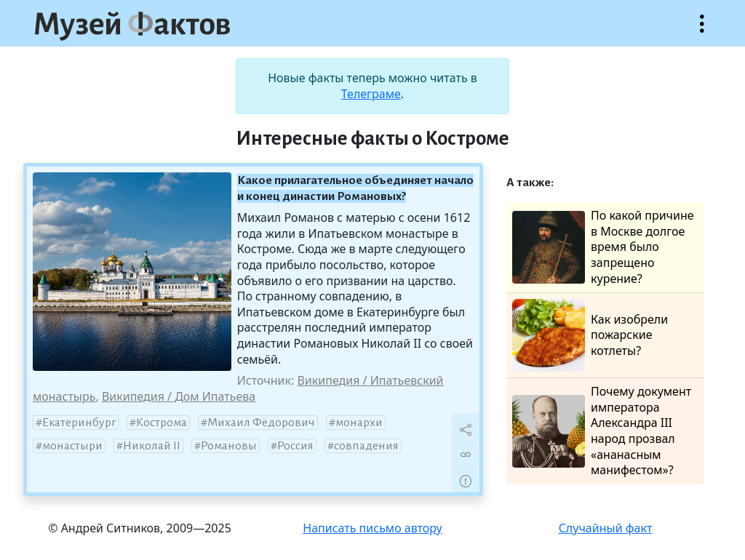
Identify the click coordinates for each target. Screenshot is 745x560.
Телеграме (371, 94)
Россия (295, 446)
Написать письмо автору (372, 528)
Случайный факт (606, 528)
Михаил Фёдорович (261, 423)
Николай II (152, 446)
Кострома (162, 423)
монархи (359, 423)
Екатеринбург (79, 423)
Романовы (229, 446)
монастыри (72, 446)
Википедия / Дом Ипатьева (179, 396)
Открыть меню (702, 31)
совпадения (366, 446)
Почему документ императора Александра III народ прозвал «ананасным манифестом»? (602, 431)
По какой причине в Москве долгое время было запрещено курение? (603, 247)
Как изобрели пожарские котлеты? (590, 335)
